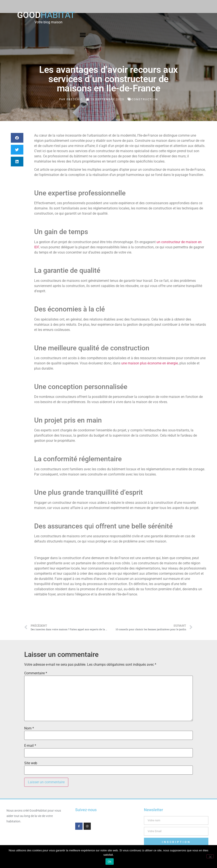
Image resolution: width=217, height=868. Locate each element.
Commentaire (36, 673)
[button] (83, 35)
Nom (29, 728)
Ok (109, 862)
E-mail (30, 746)
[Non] (210, 856)
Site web (31, 763)
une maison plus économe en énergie (150, 363)
